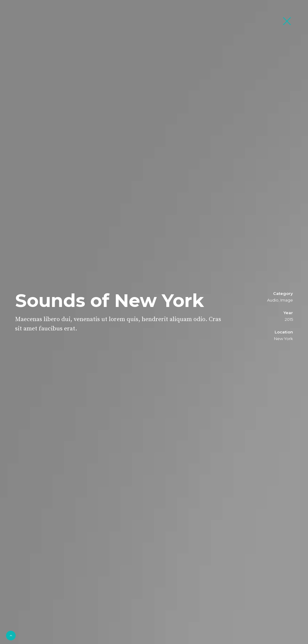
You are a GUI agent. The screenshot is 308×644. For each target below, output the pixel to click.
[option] (154, 322)
